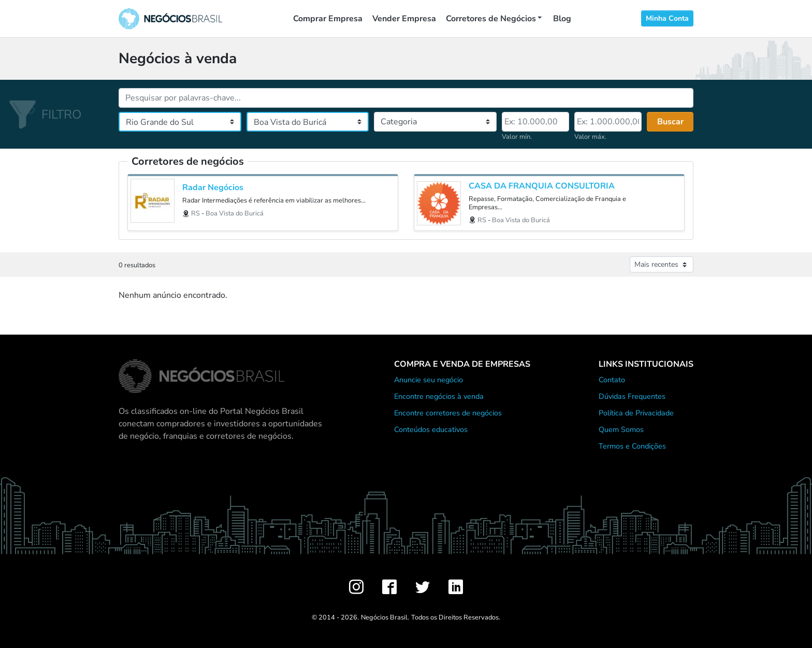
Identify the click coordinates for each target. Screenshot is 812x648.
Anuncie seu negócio (429, 380)
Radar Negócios (213, 188)
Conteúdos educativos (431, 429)
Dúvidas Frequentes (632, 396)
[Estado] (180, 122)
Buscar (670, 122)
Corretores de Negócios (491, 19)
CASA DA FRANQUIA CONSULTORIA (542, 186)
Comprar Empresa (328, 19)
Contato (612, 380)
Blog (562, 19)
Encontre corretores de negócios (448, 413)
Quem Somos (621, 429)
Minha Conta (667, 18)
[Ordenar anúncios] (662, 264)
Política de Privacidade (636, 413)
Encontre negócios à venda (439, 396)
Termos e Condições (632, 446)
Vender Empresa (404, 19)
